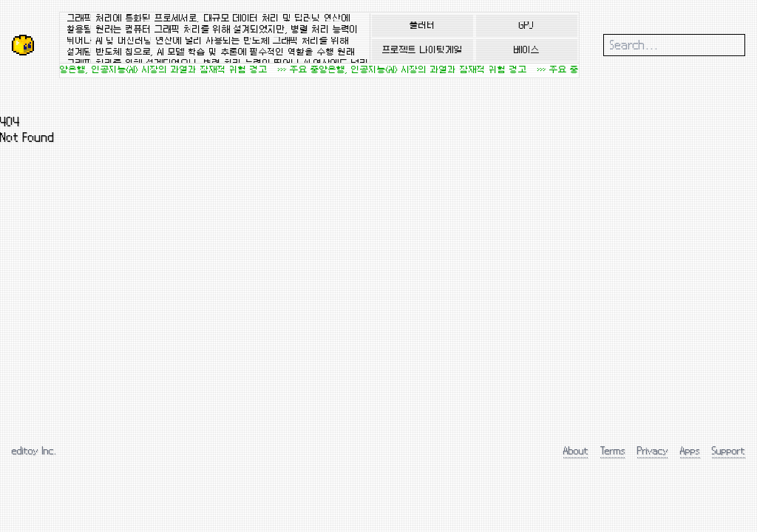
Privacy (653, 450)
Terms (613, 450)
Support (729, 450)
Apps (690, 450)
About (576, 450)
